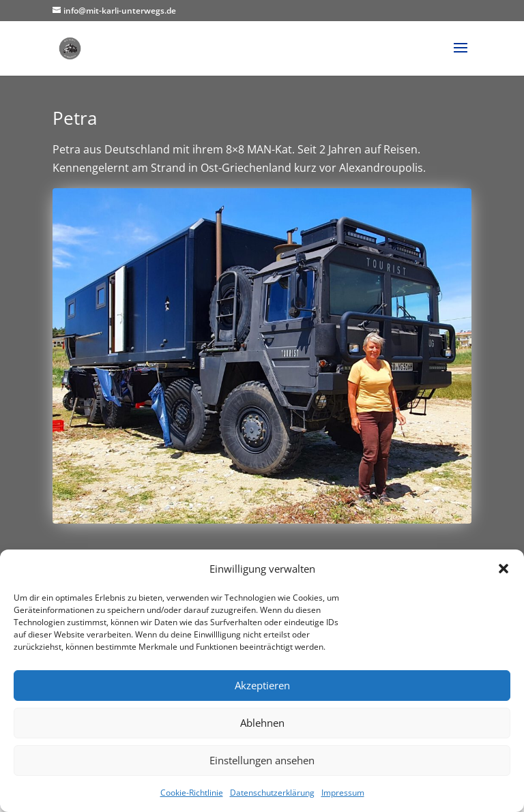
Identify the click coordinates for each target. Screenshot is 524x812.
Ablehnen (262, 723)
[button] (504, 569)
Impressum (343, 793)
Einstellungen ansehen (262, 760)
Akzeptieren (262, 685)
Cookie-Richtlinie (192, 793)
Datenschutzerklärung (272, 793)
